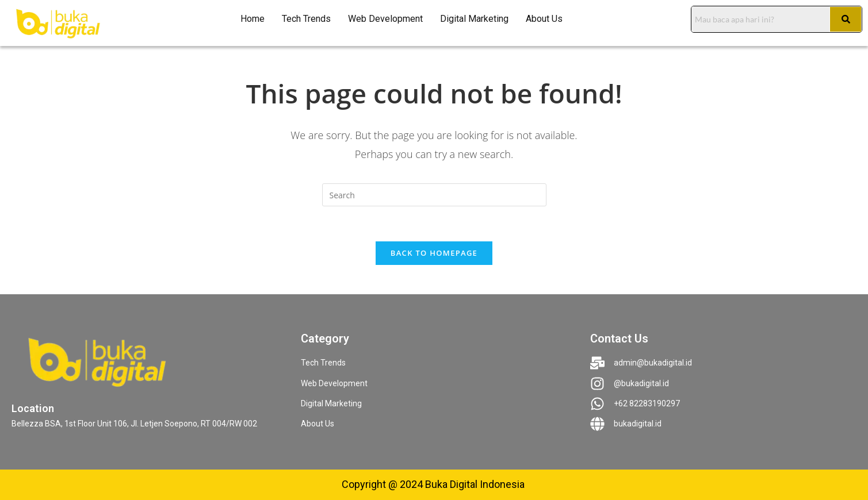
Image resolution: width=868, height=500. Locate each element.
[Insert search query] (434, 195)
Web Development (385, 19)
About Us (544, 19)
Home (253, 19)
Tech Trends (306, 19)
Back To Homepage (434, 253)
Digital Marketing (474, 19)
